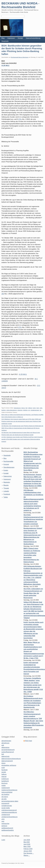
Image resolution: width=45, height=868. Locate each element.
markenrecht (6, 788)
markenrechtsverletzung (9, 790)
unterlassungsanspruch (9, 810)
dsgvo (3, 763)
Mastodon (7, 482)
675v (20, 119)
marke (4, 786)
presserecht (5, 803)
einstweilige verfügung (9, 765)
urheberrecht (6, 815)
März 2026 (27, 847)
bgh (26, 408)
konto (34, 408)
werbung (4, 826)
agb (3, 745)
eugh (3, 768)
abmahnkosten (6, 741)
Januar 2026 (28, 851)
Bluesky (6, 485)
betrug (23, 408)
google (4, 772)
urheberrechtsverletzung (9, 817)
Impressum (11, 38)
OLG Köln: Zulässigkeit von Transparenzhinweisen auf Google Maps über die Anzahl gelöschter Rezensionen (33, 593)
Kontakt (20, 38)
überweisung (17, 408)
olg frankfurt (5, 794)
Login (3, 840)
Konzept (6, 464)
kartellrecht (5, 781)
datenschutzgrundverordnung (11, 759)
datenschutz (5, 756)
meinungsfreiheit (7, 792)
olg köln (4, 799)
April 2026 (27, 844)
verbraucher (5, 824)
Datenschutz (8, 476)
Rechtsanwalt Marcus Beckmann (20, 57)
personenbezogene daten (10, 801)
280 (3, 294)
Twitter (6, 497)
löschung (4, 783)
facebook (4, 770)
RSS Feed (28, 741)
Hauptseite (5, 41)
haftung (30, 408)
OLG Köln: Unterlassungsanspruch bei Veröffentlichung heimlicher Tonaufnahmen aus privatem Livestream (33, 519)
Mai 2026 (27, 842)
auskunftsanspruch (8, 752)
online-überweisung (12, 410)
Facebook (7, 494)
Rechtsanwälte (8, 461)
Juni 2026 (27, 840)
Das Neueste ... (29, 853)
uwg (3, 821)
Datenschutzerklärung (33, 38)
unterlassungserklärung (9, 812)
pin (29, 410)
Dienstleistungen (9, 467)
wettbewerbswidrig (8, 830)
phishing (25, 410)
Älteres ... (27, 855)
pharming (20, 410)
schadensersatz (35, 410)
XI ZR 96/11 (5, 66)
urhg (3, 819)
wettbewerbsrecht (7, 828)
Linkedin (6, 491)
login (38, 408)
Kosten (6, 470)
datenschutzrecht (7, 761)
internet (4, 777)
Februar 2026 (28, 849)
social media (6, 808)
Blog (3, 38)
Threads (6, 488)
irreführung (5, 779)
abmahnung (5, 743)
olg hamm (5, 797)
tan (40, 410)
